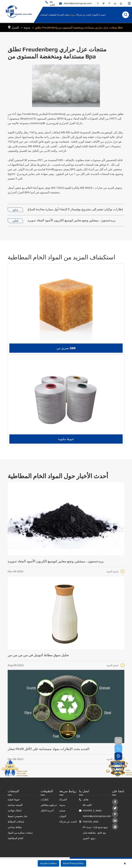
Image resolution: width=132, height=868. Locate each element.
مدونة (73, 15)
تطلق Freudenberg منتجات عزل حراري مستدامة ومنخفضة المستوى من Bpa (79, 27)
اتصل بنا (102, 15)
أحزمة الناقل (47, 811)
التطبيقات (52, 15)
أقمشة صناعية (15, 805)
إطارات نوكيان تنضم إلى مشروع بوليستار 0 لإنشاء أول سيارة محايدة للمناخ (75, 209)
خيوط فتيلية (14, 799)
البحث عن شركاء (84, 15)
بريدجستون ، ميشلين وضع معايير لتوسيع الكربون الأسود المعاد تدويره (72, 220)
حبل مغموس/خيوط (18, 816)
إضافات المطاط (16, 822)
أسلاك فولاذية (14, 811)
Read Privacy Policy (73, 863)
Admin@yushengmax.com (75, 3)
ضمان (67, 15)
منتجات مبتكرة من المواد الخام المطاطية (20, 835)
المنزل (15, 27)
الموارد (95, 15)
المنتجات (44, 15)
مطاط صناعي (15, 827)
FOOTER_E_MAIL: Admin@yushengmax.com (94, 813)
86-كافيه (50, 3)
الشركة (60, 15)
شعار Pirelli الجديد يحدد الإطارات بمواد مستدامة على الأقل (49, 749)
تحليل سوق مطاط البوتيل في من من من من (38, 655)
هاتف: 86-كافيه (85, 802)
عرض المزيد (115, 571)
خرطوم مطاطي (49, 805)
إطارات (44, 799)
